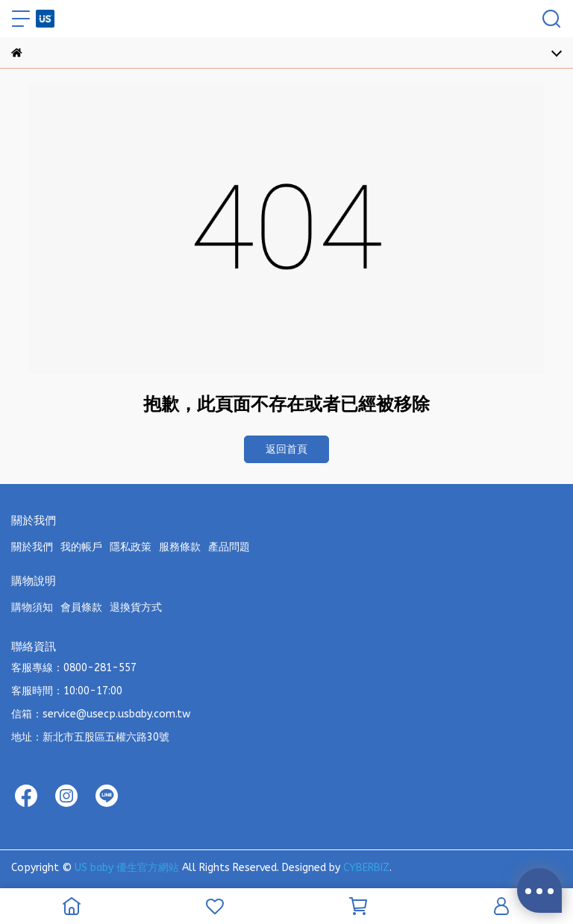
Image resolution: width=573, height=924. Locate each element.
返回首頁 (286, 449)
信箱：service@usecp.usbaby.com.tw (101, 714)
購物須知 (32, 607)
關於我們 (32, 547)
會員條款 (81, 607)
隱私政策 (131, 547)
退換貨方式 (136, 607)
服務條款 (180, 547)
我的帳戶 (81, 547)
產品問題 (229, 547)
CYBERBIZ (366, 868)
